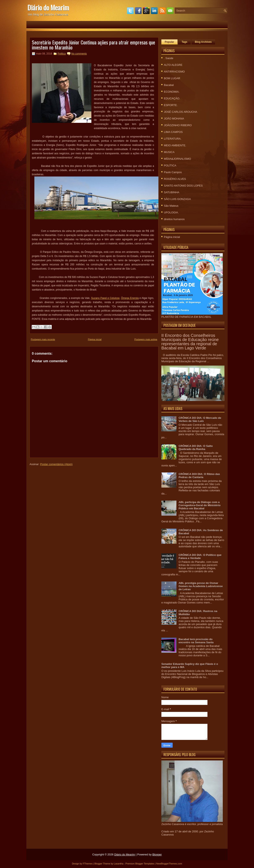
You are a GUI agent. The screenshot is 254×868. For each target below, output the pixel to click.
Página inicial (95, 339)
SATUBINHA (172, 192)
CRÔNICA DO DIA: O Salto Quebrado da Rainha (196, 448)
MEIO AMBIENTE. (175, 145)
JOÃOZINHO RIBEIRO (178, 125)
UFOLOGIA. (171, 212)
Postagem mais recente (43, 339)
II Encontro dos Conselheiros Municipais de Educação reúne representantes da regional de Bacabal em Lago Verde (190, 342)
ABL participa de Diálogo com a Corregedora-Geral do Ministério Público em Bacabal (200, 505)
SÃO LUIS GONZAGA (177, 199)
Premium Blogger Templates (140, 864)
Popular (169, 42)
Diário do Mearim (48, 7)
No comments (79, 54)
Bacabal (169, 85)
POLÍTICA (170, 165)
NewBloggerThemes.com (169, 864)
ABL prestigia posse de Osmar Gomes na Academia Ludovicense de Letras (201, 586)
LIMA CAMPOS (173, 132)
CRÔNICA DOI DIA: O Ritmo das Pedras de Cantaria (199, 476)
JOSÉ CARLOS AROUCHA (181, 112)
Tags (185, 42)
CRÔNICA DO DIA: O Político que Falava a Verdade (200, 557)
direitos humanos (174, 219)
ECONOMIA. (172, 92)
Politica (62, 54)
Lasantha (119, 864)
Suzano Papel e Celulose (105, 298)
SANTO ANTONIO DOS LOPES (183, 186)
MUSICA (169, 152)
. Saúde (169, 58)
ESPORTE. (171, 105)
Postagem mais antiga (146, 339)
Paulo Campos (173, 172)
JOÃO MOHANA (174, 119)
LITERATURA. (173, 139)
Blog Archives (203, 42)
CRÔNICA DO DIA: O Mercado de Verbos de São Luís (200, 419)
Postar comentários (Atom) (56, 464)
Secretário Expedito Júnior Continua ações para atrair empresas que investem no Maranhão (93, 45)
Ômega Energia (130, 298)
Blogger (157, 854)
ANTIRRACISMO (174, 72)
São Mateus (171, 206)
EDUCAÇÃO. (172, 98)
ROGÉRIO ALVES (175, 179)
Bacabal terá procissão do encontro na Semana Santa (196, 641)
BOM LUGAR (172, 78)
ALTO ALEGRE (173, 65)
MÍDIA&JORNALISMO (177, 159)
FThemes (88, 864)
